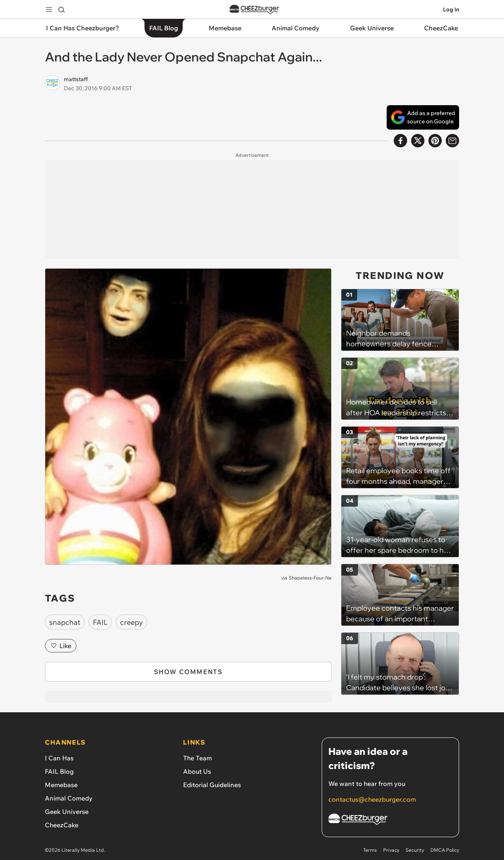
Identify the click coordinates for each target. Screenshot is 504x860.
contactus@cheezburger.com (372, 799)
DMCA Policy (445, 850)
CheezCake (62, 825)
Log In (451, 9)
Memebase (61, 785)
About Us (197, 771)
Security (415, 850)
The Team (197, 758)
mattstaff (76, 79)
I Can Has (59, 758)
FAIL (100, 622)
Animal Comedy (69, 798)
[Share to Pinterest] (435, 141)
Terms (370, 850)
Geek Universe (67, 812)
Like (61, 646)
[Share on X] (418, 141)
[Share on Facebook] (400, 141)
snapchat (65, 622)
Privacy (391, 850)
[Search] (61, 9)
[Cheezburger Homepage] (390, 820)
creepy (132, 622)
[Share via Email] (452, 141)
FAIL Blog (59, 771)
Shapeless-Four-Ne (310, 578)
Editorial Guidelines (212, 785)
